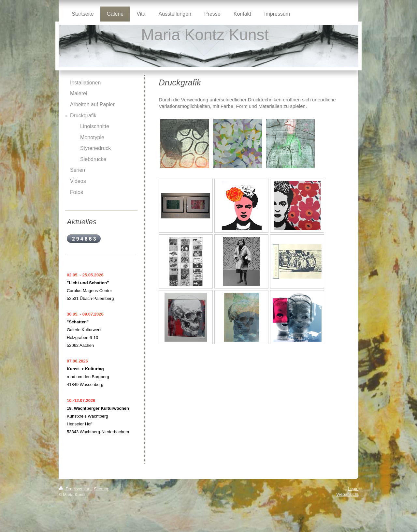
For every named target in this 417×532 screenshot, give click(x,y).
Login (353, 488)
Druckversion (75, 489)
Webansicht (347, 494)
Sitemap (102, 489)
